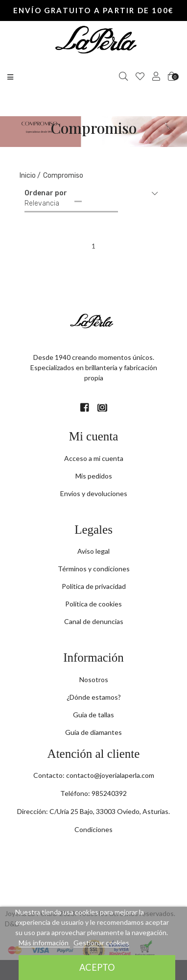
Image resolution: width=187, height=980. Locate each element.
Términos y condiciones (94, 569)
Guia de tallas (93, 715)
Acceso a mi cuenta (94, 458)
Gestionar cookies (101, 943)
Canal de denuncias (94, 621)
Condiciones (93, 829)
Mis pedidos (94, 476)
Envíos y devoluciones (94, 493)
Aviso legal (93, 551)
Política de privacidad (94, 586)
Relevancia (42, 203)
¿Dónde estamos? (94, 697)
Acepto (97, 967)
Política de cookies (93, 604)
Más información (44, 943)
